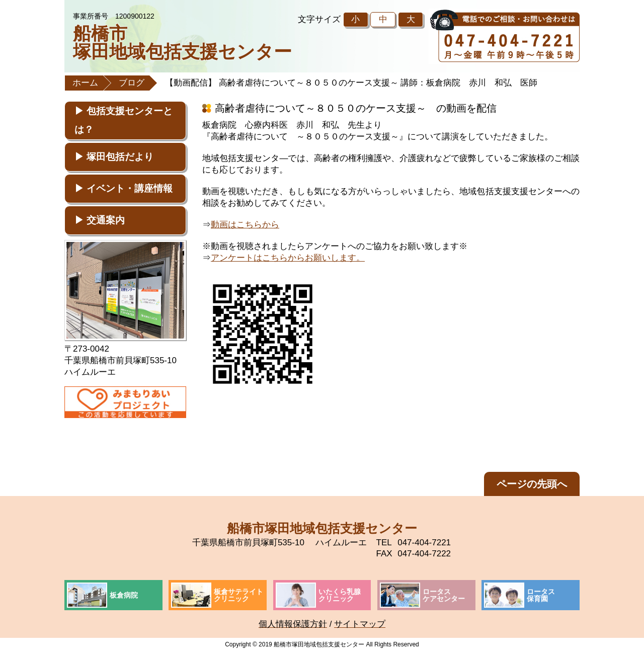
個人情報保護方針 (293, 624)
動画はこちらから (245, 225)
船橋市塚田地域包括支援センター (182, 43)
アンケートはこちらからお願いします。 (288, 258)
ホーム (85, 83)
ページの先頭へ (532, 484)
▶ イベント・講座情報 (124, 188)
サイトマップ (360, 624)
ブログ (132, 83)
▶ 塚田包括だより (114, 157)
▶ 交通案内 (100, 220)
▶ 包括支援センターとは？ (124, 120)
